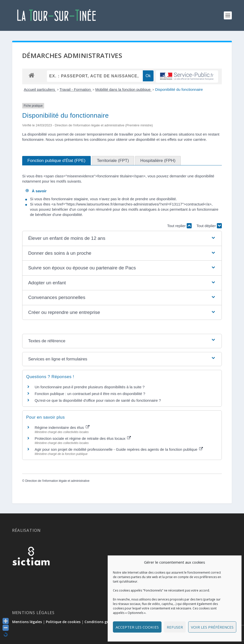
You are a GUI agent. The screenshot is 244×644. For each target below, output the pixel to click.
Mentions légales (27, 622)
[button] (122, 238)
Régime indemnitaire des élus (62, 427)
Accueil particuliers (40, 89)
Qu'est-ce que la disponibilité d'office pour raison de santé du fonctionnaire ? (98, 400)
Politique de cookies (63, 622)
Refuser (175, 627)
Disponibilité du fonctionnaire (179, 89)
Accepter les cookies (137, 627)
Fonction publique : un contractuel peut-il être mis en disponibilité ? (90, 394)
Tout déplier (209, 226)
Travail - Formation (76, 89)
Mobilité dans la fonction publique (123, 89)
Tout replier (179, 226)
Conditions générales (103, 622)
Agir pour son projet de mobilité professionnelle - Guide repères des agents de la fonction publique (119, 449)
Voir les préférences (212, 627)
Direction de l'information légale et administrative (57, 481)
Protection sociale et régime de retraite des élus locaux (83, 438)
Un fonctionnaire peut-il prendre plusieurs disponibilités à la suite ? (90, 387)
